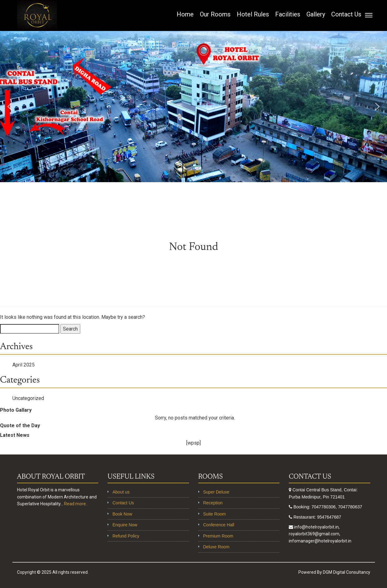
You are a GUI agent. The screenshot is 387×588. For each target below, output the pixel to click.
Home (185, 14)
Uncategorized (28, 398)
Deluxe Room (216, 547)
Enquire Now (125, 525)
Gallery (316, 14)
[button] (10, 107)
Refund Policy (126, 536)
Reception (213, 503)
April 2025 (24, 365)
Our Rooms (215, 14)
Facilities (288, 14)
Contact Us (346, 14)
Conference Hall (219, 525)
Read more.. (76, 504)
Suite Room (215, 514)
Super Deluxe (216, 492)
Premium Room (218, 536)
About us (121, 492)
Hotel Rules (253, 14)
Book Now (122, 514)
